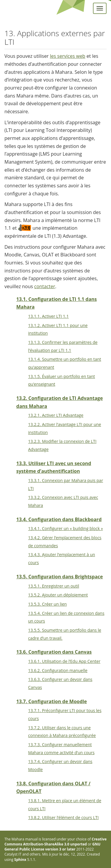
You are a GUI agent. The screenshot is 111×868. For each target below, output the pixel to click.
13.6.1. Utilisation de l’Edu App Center (64, 661)
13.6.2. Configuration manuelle (58, 670)
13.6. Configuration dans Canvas (54, 652)
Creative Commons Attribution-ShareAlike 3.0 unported (55, 842)
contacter (45, 286)
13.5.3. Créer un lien (48, 604)
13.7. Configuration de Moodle (52, 701)
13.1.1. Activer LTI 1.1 (48, 316)
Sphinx (20, 860)
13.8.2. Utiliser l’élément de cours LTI (63, 817)
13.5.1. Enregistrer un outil (54, 586)
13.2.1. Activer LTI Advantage (56, 415)
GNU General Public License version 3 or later (52, 847)
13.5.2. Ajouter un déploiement (58, 595)
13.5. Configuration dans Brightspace (60, 577)
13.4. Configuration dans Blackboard (59, 519)
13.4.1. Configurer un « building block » (66, 528)
